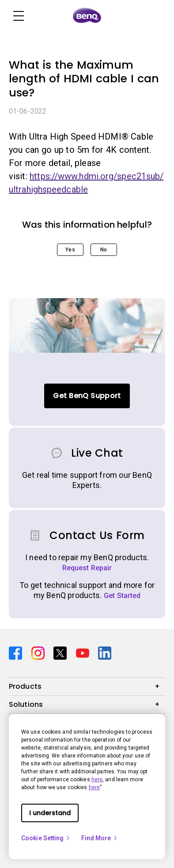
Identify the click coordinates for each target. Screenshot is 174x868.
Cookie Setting (46, 838)
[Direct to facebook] (17, 652)
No (104, 250)
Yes (70, 250)
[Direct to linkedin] (105, 652)
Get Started (122, 596)
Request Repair (87, 568)
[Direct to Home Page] (87, 16)
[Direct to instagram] (39, 652)
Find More (100, 838)
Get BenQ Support (87, 396)
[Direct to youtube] (84, 652)
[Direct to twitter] (61, 652)
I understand (50, 813)
